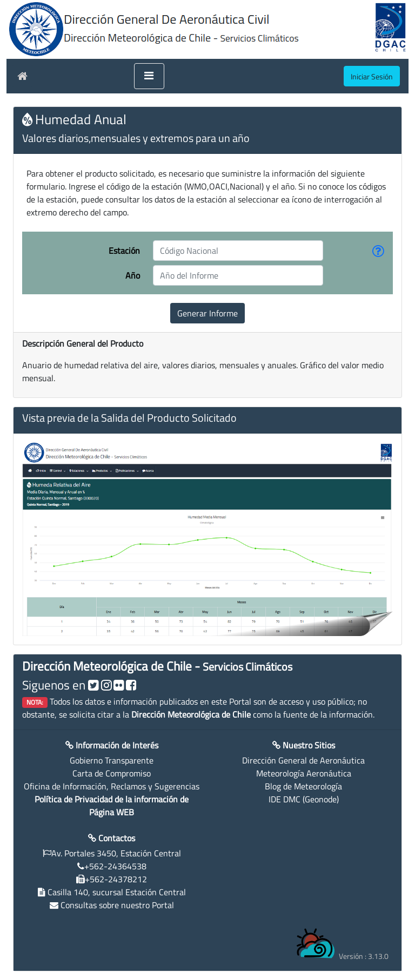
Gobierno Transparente (112, 760)
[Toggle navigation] (149, 76)
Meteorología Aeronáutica (304, 773)
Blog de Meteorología (303, 786)
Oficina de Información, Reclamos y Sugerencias (112, 786)
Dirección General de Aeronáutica (303, 760)
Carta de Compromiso (112, 773)
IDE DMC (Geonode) (304, 799)
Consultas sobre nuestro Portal (117, 905)
